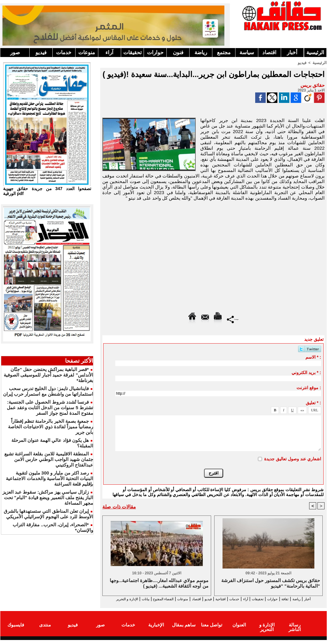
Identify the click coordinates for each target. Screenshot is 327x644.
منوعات (87, 53)
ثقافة (290, 599)
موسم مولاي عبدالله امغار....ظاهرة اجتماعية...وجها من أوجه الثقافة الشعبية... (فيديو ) (159, 583)
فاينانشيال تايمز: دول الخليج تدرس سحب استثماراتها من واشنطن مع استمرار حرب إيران (48, 391)
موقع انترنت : (309, 387)
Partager (233, 319)
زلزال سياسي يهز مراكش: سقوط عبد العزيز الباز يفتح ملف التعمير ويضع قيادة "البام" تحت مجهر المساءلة (48, 497)
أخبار (292, 53)
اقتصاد (269, 53)
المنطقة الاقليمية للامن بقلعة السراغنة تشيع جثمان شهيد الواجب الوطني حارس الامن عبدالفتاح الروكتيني (49, 459)
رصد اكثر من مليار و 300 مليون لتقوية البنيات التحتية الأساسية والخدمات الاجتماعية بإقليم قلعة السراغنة (49, 478)
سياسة (247, 53)
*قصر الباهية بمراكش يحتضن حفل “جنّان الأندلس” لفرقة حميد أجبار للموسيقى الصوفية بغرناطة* (48, 375)
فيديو (41, 53)
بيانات (109, 599)
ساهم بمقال (184, 630)
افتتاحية (208, 599)
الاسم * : (313, 357)
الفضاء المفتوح (133, 599)
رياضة (201, 53)
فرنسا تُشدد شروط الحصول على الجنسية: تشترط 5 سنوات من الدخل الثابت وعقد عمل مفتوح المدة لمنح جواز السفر (50, 408)
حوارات (155, 53)
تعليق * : (313, 402)
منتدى (45, 630)
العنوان (239, 630)
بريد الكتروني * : (306, 372)
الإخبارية (156, 630)
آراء (109, 53)
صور (15, 53)
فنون (178, 53)
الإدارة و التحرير (212, 604)
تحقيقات (133, 53)
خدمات (64, 53)
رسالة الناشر (295, 630)
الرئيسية (315, 53)
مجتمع (224, 53)
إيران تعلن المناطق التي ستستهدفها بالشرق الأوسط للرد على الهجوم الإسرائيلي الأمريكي (48, 514)
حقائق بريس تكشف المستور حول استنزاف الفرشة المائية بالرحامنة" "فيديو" (271, 583)
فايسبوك (16, 630)
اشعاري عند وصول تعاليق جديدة (293, 459)
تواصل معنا (212, 630)
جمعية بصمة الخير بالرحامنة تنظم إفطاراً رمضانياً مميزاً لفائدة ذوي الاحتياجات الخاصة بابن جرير (51, 427)
